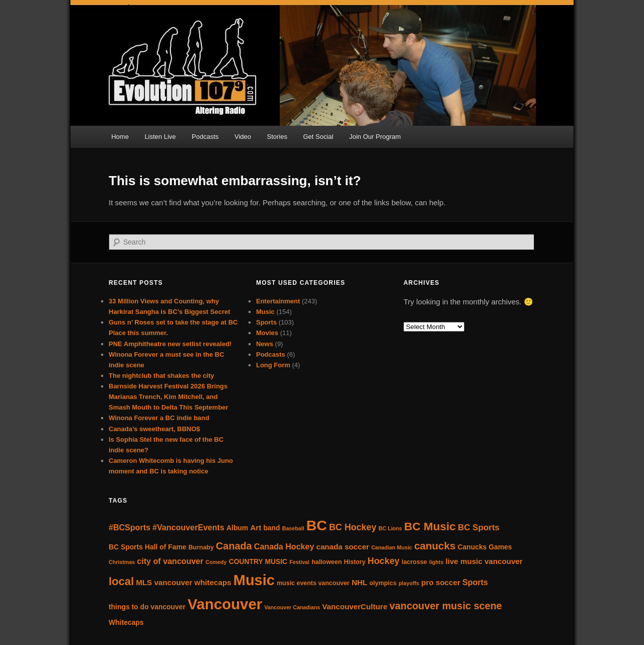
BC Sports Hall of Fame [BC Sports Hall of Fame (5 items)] (147, 547)
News (265, 344)
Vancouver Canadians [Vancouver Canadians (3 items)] (292, 607)
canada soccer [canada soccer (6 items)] (343, 547)
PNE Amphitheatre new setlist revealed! (170, 344)
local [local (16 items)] (121, 581)
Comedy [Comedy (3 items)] (216, 562)
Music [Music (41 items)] (254, 580)
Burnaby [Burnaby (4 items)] (201, 547)
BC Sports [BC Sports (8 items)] (479, 528)
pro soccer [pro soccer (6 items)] (440, 582)
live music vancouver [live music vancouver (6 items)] (484, 561)
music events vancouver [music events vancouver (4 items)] (313, 583)
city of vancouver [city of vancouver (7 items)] (170, 561)
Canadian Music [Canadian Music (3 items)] (392, 547)
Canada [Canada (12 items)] (234, 546)
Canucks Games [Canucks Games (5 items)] (485, 547)
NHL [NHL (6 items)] (359, 582)
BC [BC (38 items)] (317, 525)
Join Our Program (375, 137)
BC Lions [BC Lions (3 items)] (390, 528)
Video (243, 137)
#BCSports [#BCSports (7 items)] (130, 527)
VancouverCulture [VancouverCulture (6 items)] (355, 607)
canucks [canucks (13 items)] (435, 546)
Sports (266, 322)
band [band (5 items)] (271, 528)
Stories (277, 137)
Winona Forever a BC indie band (159, 418)
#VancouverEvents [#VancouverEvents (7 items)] (188, 527)
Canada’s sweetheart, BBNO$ (154, 429)
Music (265, 312)
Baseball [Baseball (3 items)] (293, 528)
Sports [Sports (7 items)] (475, 582)
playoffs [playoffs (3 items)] (409, 583)
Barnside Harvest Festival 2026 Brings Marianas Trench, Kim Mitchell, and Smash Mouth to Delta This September (169, 397)
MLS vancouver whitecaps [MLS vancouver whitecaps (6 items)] (183, 582)
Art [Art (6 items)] (256, 528)
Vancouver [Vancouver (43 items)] (225, 604)
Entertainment (278, 301)
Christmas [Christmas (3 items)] (122, 562)
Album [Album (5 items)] (237, 528)
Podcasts (205, 137)
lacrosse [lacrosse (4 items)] (414, 562)
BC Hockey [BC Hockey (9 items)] (353, 527)
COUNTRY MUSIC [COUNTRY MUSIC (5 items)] (258, 561)
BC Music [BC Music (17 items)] (430, 527)
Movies (267, 333)
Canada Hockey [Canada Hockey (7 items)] (284, 546)
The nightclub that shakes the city (161, 376)
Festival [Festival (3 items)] (299, 562)
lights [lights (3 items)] (436, 562)
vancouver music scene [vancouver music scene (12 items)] (446, 606)
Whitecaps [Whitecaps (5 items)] (126, 622)
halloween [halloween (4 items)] (327, 562)
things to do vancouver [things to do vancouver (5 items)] (147, 607)
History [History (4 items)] (355, 562)
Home (120, 137)
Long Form (273, 365)
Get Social (318, 137)
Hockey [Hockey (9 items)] (384, 561)
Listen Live (160, 137)
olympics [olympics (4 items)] (383, 583)
